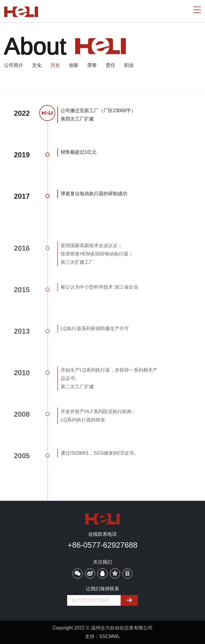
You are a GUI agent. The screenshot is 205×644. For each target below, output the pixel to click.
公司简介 (14, 65)
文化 (37, 65)
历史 (55, 65)
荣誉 (92, 65)
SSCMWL (110, 636)
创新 (74, 65)
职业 (129, 65)
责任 (111, 65)
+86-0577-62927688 (103, 545)
